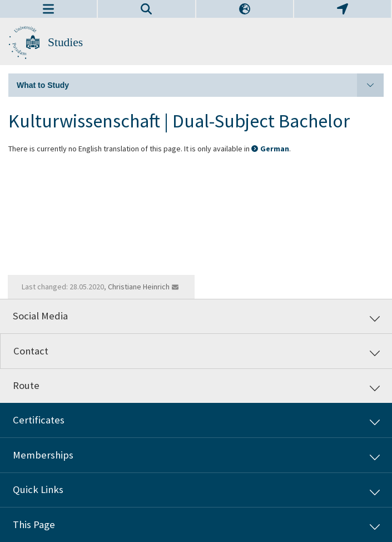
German (275, 149)
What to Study (200, 85)
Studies (65, 42)
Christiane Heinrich (139, 287)
